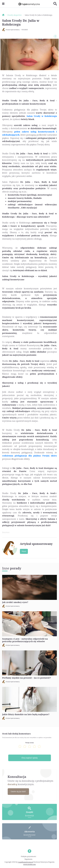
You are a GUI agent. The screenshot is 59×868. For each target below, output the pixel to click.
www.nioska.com (29, 864)
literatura (6, 532)
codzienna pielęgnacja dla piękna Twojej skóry (29, 456)
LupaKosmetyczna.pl (26, 862)
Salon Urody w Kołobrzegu (42, 116)
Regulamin (29, 859)
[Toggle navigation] (3, 4)
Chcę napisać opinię (29, 758)
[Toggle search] (55, 4)
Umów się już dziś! (18, 791)
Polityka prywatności (29, 856)
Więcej (24, 551)
